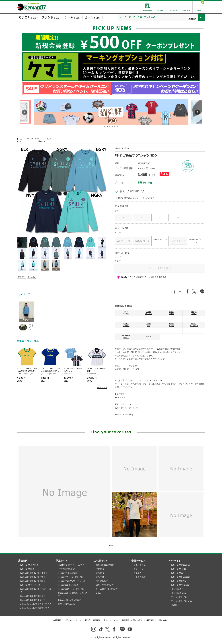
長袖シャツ (42, 141)
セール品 (31, 277)
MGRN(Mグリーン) (197, 241)
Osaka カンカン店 (194, 325)
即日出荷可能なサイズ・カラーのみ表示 (136, 198)
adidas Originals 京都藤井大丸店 (35, 608)
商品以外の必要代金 (105, 565)
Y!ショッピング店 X (180, 597)
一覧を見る (102, 388)
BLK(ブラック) (123, 241)
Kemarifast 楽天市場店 (68, 585)
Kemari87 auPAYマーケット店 (72, 581)
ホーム (19, 139)
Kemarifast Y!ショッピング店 (71, 589)
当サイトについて (111, 620)
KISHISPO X (177, 573)
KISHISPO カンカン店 (30, 585)
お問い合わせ (163, 620)
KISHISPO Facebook (181, 577)
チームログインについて (107, 589)
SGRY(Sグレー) (142, 241)
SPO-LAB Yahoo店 (67, 604)
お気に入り (139, 573)
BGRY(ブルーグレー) (160, 241)
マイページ (139, 569)
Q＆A (98, 593)
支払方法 (100, 573)
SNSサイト (175, 561)
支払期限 (100, 577)
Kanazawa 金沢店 (126, 336)
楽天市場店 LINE (179, 593)
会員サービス (138, 561)
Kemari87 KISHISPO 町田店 (33, 596)
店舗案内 (23, 561)
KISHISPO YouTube (180, 585)
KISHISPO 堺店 (27, 569)
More (111, 545)
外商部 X (175, 605)
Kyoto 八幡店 (171, 313)
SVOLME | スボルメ (34, 139)
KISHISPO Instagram (181, 565)
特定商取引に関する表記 (132, 620)
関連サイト (62, 561)
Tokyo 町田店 (171, 325)
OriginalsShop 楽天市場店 (70, 600)
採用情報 (150, 620)
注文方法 (100, 569)
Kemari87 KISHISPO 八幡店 (33, 577)
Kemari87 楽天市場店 (68, 573)
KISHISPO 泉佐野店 (29, 565)
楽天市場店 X (177, 589)
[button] (105, 127)
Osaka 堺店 (149, 325)
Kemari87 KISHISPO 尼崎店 (33, 581)
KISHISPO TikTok (179, 569)
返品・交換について (105, 585)
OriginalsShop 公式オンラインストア (74, 594)
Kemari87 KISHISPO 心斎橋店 (34, 573)
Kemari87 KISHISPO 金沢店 (33, 600)
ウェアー (50, 139)
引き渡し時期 (102, 581)
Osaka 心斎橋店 (126, 325)
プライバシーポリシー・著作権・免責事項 (82, 620)
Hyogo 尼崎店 (194, 313)
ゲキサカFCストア (66, 569)
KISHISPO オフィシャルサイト (72, 565)
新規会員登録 (140, 565)
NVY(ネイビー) (178, 241)
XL (178, 217)
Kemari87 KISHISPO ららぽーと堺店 (36, 590)
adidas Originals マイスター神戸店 (36, 604)
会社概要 (57, 620)
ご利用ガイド (101, 561)
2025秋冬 (21, 277)
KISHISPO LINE (179, 581)
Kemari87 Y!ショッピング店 (71, 577)
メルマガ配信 (140, 577)
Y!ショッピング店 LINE (182, 601)
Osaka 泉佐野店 (149, 313)
